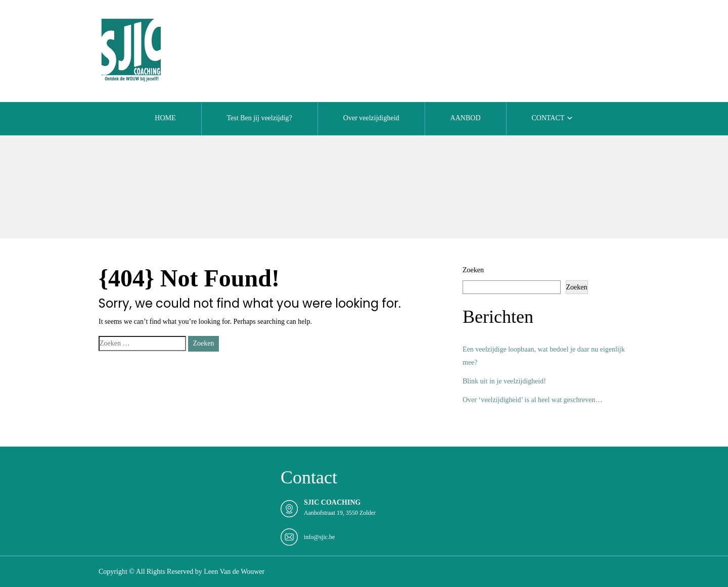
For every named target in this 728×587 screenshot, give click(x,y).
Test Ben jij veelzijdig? (260, 118)
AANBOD (466, 118)
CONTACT (548, 118)
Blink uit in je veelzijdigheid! (504, 381)
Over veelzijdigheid (371, 118)
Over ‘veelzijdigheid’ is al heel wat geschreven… (533, 400)
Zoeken (473, 270)
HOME (165, 118)
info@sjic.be (319, 537)
